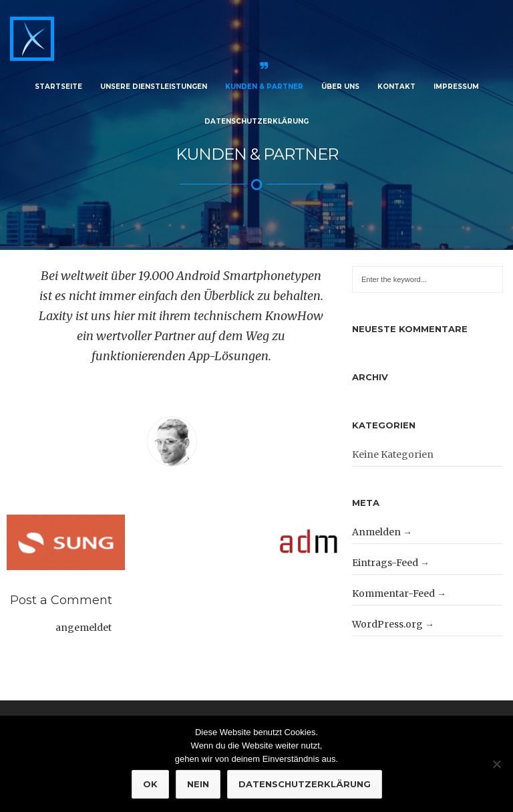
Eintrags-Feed (385, 556)
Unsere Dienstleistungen (154, 87)
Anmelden (376, 525)
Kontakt (396, 87)
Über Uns (340, 87)
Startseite (58, 87)
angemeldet (83, 622)
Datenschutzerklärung (256, 121)
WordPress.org (387, 618)
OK (150, 784)
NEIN (198, 784)
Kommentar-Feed (393, 587)
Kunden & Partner (264, 87)
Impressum (456, 87)
